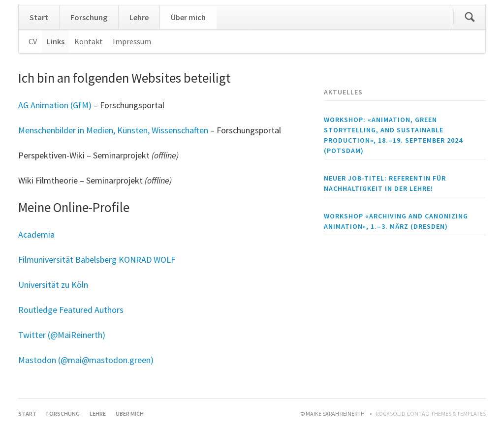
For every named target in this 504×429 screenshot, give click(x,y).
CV (33, 41)
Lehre (139, 17)
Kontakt (89, 41)
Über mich (188, 17)
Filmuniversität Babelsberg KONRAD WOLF (97, 260)
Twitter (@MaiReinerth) (62, 335)
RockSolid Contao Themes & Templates (431, 414)
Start (39, 17)
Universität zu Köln (53, 285)
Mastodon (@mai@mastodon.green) (86, 360)
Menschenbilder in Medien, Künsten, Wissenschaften (113, 130)
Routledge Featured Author (69, 310)
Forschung (89, 17)
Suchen (470, 17)
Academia (36, 234)
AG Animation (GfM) (55, 105)
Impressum (132, 41)
